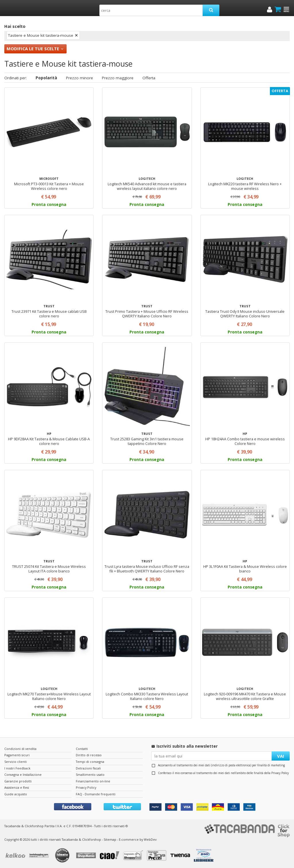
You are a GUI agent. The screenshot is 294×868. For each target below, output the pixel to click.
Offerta (149, 78)
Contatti (82, 749)
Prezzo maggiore (118, 78)
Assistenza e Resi (17, 787)
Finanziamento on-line (93, 781)
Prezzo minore (80, 78)
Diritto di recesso (89, 755)
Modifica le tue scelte (33, 49)
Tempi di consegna (90, 762)
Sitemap (110, 839)
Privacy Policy (280, 773)
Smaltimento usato (90, 775)
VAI (281, 756)
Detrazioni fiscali (88, 768)
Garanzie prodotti (18, 781)
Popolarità (46, 78)
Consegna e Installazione (23, 775)
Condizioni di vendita (20, 749)
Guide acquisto (16, 794)
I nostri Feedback (17, 768)
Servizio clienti (16, 762)
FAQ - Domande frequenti (96, 794)
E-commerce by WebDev (138, 839)
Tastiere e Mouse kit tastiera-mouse (41, 35)
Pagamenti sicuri (17, 755)
